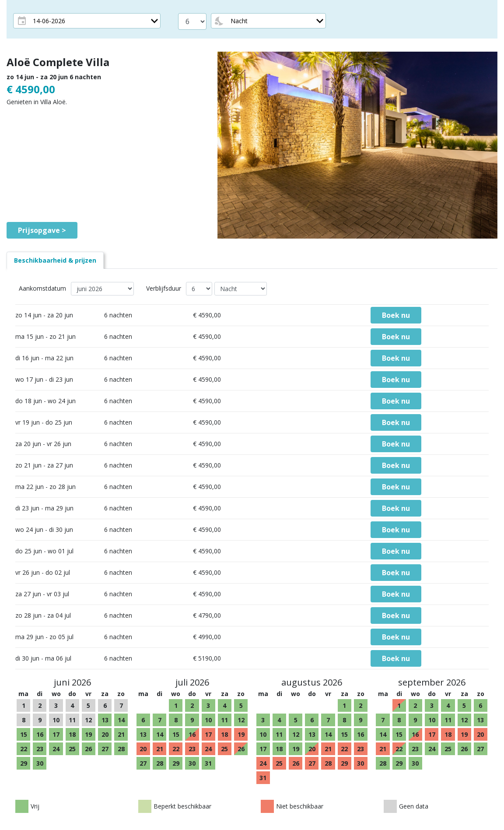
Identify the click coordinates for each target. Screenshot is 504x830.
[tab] (55, 260)
